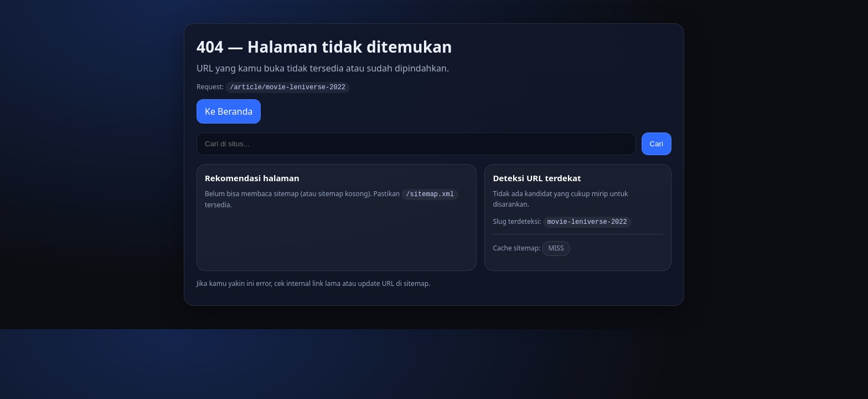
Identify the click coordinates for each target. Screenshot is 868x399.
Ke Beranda (229, 111)
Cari (657, 143)
